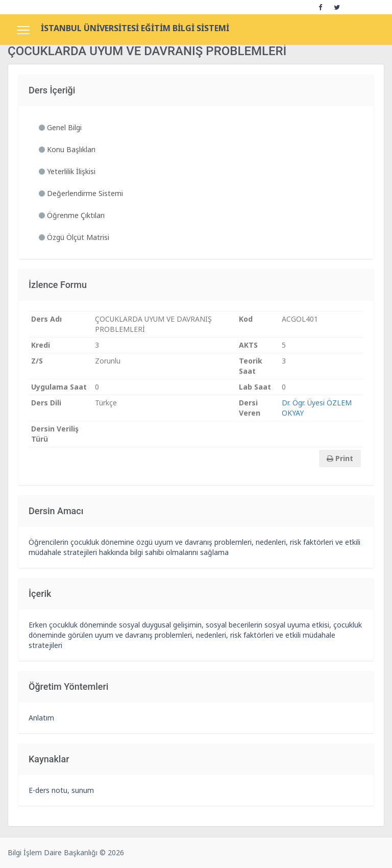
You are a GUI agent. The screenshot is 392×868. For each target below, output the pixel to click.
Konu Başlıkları (67, 149)
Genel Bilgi (60, 127)
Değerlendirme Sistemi (81, 193)
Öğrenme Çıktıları (72, 215)
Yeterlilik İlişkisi (67, 171)
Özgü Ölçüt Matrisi (74, 237)
